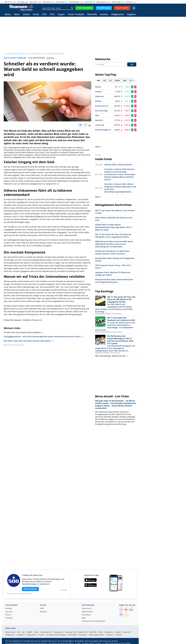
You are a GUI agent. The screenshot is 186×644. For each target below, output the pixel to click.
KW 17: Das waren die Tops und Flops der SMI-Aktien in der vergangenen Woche (113, 224)
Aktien (8, 15)
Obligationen (118, 15)
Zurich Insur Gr (102, 106)
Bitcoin (99, 2)
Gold (86, 2)
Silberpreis (32, 635)
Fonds (36, 15)
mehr (98, 135)
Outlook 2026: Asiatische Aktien (118, 153)
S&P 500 (93, 632)
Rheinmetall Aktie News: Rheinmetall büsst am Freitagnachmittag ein (114, 269)
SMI (6, 2)
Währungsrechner (97, 635)
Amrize (98, 101)
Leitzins (119, 635)
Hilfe (42, 609)
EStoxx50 (72, 2)
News (17, 15)
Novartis (99, 120)
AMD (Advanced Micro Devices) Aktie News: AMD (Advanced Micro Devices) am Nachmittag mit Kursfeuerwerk (114, 232)
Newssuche (103, 59)
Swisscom (99, 96)
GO (132, 64)
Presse (8, 615)
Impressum (87, 609)
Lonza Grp (100, 125)
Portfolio (83, 635)
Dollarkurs (10, 635)
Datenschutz (87, 612)
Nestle (98, 87)
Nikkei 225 (82, 632)
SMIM (29, 632)
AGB (84, 618)
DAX (44, 2)
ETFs (44, 15)
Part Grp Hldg (101, 111)
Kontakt (9, 609)
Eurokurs (21, 635)
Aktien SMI (10, 632)
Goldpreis (109, 632)
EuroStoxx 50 (46, 632)
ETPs (52, 15)
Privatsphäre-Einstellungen (94, 621)
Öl (127, 2)
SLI (23, 632)
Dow (31, 2)
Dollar (114, 2)
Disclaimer (86, 615)
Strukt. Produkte (76, 15)
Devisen (104, 15)
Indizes (26, 15)
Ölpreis (110, 635)
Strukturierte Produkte (56, 635)
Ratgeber (132, 15)
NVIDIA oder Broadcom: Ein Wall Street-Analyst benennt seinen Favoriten (113, 241)
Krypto (61, 15)
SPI (18, 2)
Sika (97, 115)
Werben (43, 612)
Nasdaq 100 (70, 632)
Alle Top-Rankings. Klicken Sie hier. (111, 344)
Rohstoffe (92, 15)
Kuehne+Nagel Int (103, 130)
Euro (58, 2)
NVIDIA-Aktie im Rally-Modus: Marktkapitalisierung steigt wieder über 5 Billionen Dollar (114, 216)
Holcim (98, 92)
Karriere (9, 612)
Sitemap (9, 618)
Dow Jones (58, 632)
